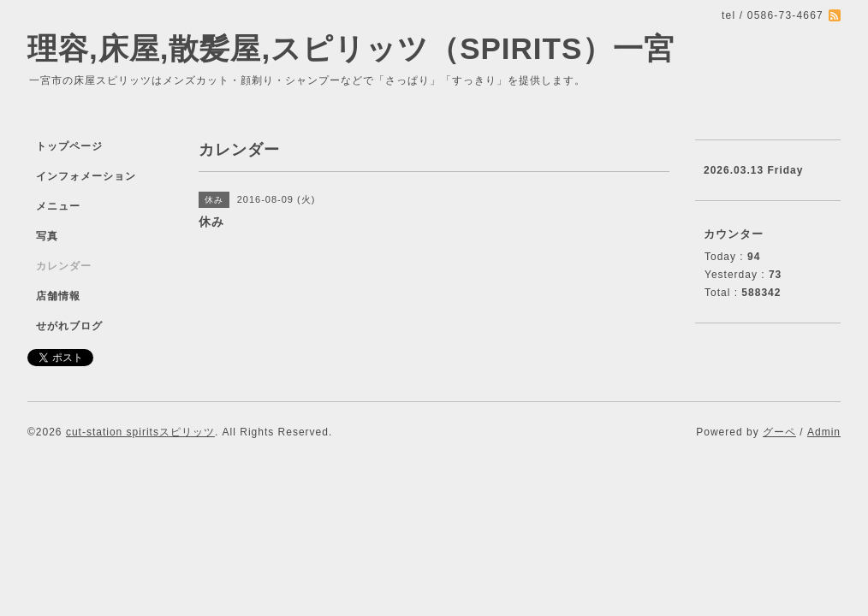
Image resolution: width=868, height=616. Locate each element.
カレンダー (64, 266)
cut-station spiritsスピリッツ (140, 432)
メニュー (58, 206)
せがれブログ (69, 326)
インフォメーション (86, 176)
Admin (824, 432)
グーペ (779, 432)
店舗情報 (58, 296)
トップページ (69, 146)
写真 (47, 236)
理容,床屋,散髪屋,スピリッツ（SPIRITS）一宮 (351, 48)
